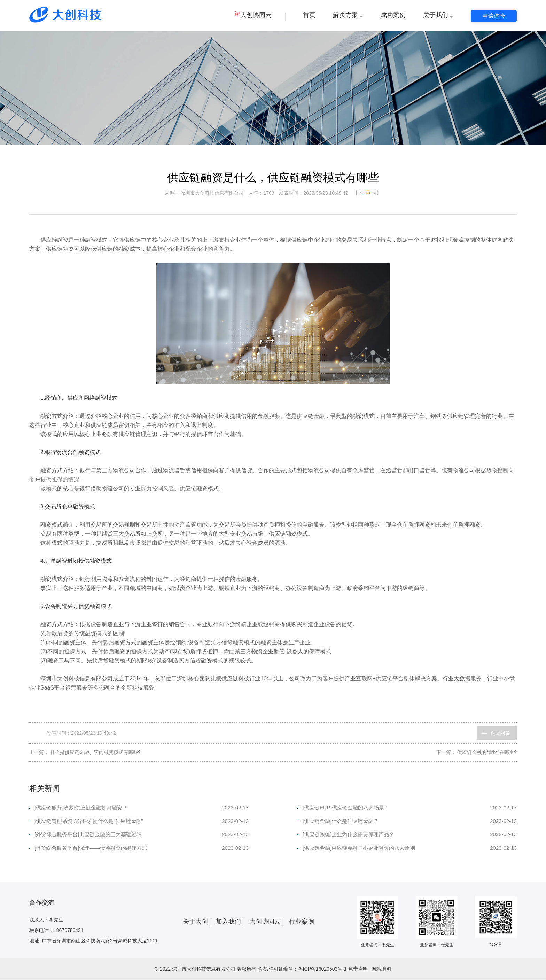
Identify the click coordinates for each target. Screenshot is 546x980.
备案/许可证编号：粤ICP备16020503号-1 (302, 969)
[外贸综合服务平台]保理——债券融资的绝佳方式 (142, 848)
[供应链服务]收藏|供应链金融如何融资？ (142, 808)
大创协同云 (253, 15)
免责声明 (358, 969)
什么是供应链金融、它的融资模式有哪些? (95, 753)
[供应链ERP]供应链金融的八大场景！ (410, 808)
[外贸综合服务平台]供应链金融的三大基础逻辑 (142, 835)
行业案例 (302, 922)
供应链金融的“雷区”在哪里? (487, 753)
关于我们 (436, 15)
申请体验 (494, 16)
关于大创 (195, 922)
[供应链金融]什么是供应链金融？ (410, 821)
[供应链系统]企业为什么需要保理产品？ (410, 835)
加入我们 (228, 922)
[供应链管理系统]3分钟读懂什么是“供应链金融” (142, 821)
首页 (309, 15)
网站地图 (381, 969)
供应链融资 (54, 240)
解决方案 (345, 15)
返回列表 (500, 733)
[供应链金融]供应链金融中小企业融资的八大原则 (410, 848)
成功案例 (393, 15)
